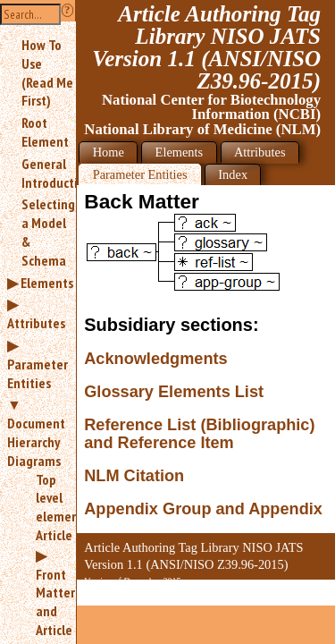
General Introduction (49, 173)
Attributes (36, 323)
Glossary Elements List (174, 392)
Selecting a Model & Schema (48, 232)
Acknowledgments (155, 359)
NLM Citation (134, 476)
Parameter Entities (38, 373)
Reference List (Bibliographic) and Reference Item (199, 434)
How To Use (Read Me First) (47, 72)
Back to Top (286, 595)
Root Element (45, 132)
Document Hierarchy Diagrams (36, 442)
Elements (47, 283)
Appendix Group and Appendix (203, 509)
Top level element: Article (49, 507)
